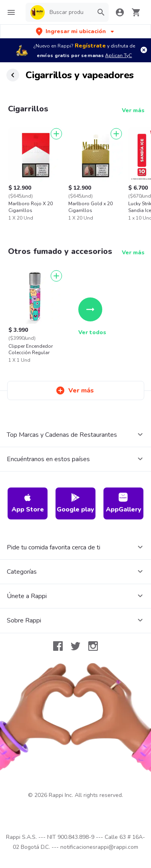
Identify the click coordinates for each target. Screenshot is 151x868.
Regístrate (90, 46)
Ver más (133, 110)
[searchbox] (69, 12)
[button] (76, 31)
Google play (75, 503)
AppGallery (124, 503)
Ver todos (92, 317)
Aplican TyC (118, 55)
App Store (28, 503)
